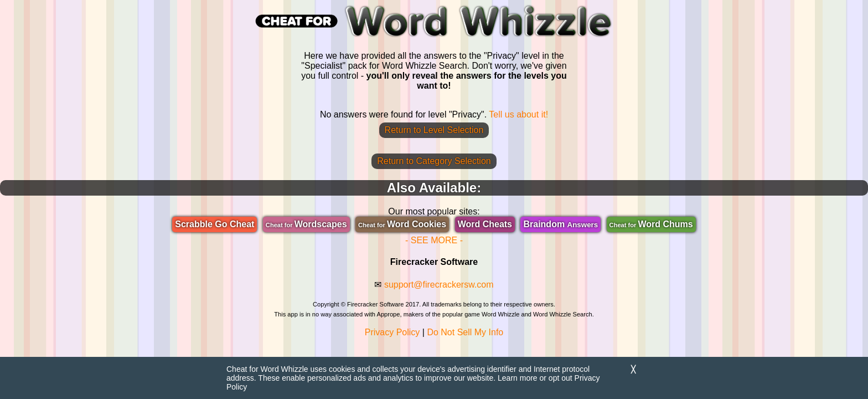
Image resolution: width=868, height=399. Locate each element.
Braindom (560, 224)
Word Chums (651, 224)
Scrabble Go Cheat (215, 224)
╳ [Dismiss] (633, 369)
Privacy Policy (392, 332)
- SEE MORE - (434, 240)
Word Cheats (485, 224)
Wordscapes (306, 224)
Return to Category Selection (434, 161)
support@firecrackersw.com (439, 285)
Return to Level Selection (434, 130)
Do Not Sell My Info (465, 332)
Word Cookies (402, 224)
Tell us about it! (518, 114)
